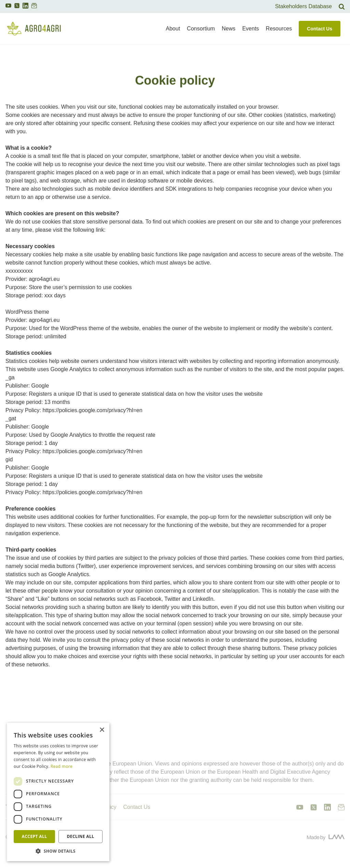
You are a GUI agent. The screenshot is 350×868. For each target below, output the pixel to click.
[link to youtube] (8, 7)
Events (251, 29)
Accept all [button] (35, 836)
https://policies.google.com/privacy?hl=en (92, 410)
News (229, 29)
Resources (279, 29)
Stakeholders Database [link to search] (304, 6)
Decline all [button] (81, 836)
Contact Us (320, 29)
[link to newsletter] (34, 7)
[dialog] (58, 792)
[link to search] (342, 7)
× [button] (102, 730)
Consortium (201, 29)
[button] (58, 851)
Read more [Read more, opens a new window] (62, 766)
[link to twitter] (17, 6)
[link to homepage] (34, 29)
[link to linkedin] (25, 7)
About (173, 29)
